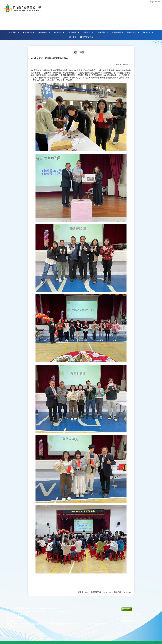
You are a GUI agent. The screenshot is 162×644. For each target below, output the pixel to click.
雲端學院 (72, 32)
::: (30, 43)
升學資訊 (87, 32)
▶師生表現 (43, 32)
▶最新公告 (27, 32)
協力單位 (147, 32)
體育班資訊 (132, 32)
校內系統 (101, 32)
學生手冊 (73, 37)
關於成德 (12, 32)
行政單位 (58, 32)
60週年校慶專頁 (87, 37)
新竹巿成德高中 (155, 1)
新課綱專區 (116, 32)
